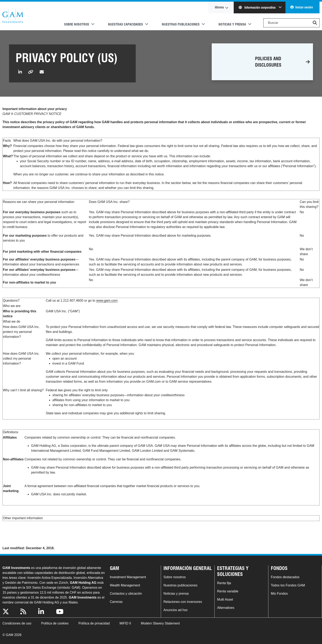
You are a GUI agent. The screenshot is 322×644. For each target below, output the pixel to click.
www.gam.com (107, 301)
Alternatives (226, 608)
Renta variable (228, 591)
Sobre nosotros (175, 577)
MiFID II (125, 623)
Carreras (116, 602)
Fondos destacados (285, 577)
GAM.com (13, 16)
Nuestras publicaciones (180, 585)
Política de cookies (55, 623)
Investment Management (128, 577)
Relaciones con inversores (183, 602)
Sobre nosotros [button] (77, 24)
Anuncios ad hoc (176, 610)
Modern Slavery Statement (160, 623)
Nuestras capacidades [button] (125, 24)
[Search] (291, 23)
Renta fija (224, 583)
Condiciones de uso (17, 623)
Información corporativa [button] (258, 8)
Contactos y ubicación (126, 594)
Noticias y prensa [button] (232, 24)
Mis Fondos (279, 594)
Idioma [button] (219, 7)
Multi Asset (225, 599)
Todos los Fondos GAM (288, 585)
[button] (315, 23)
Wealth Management (125, 585)
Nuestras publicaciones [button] (181, 24)
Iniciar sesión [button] (304, 7)
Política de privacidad (94, 623)
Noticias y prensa (176, 594)
